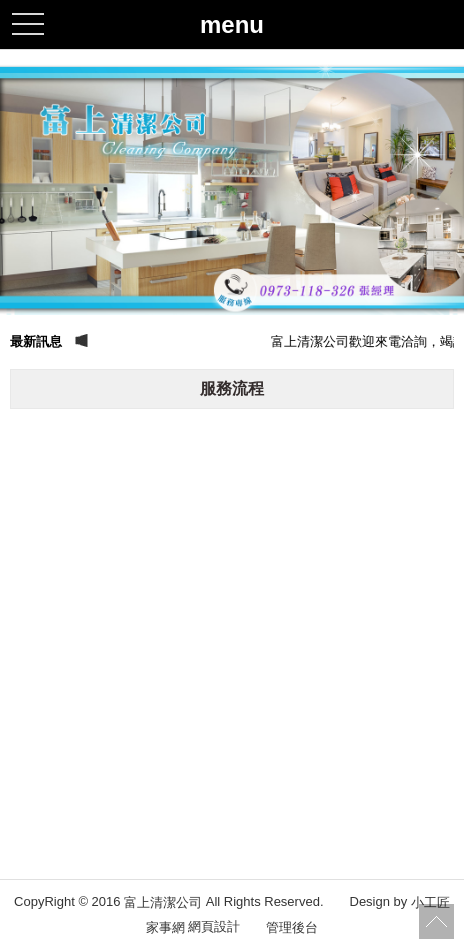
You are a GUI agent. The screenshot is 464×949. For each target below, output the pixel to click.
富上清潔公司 (163, 902)
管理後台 (292, 926)
